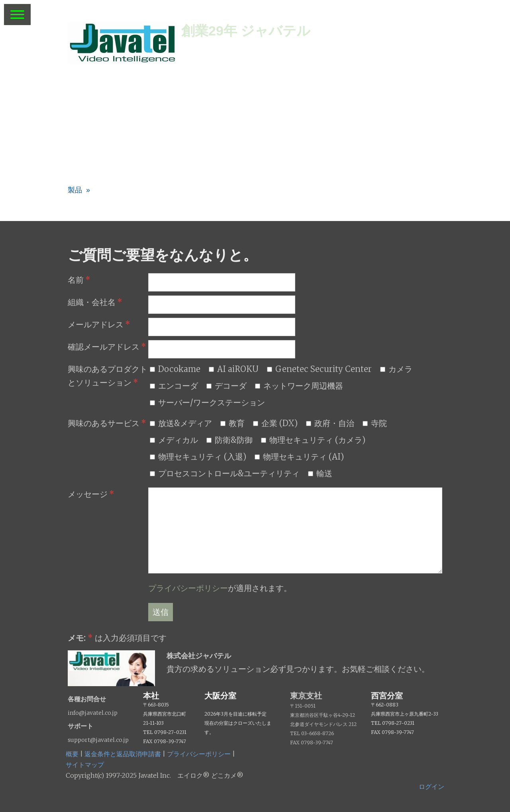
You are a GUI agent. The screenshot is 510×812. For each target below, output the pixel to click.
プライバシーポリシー (188, 588)
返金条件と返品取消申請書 (123, 754)
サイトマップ (85, 765)
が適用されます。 (220, 588)
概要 (72, 754)
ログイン (432, 787)
